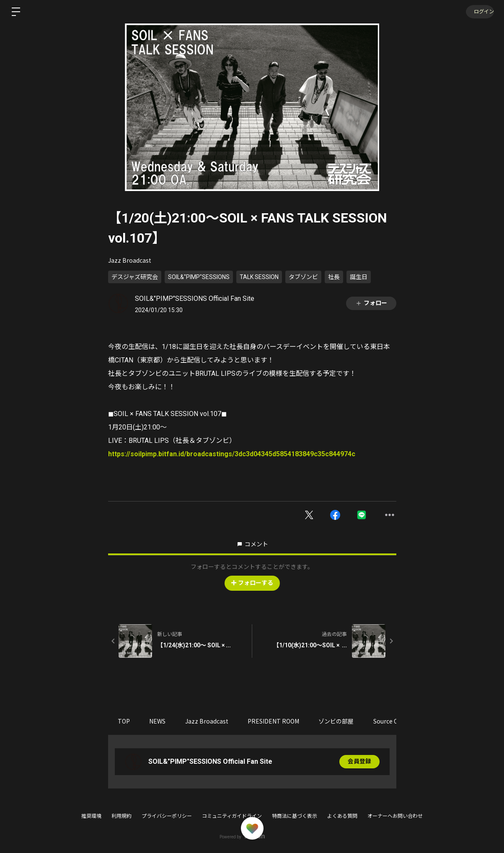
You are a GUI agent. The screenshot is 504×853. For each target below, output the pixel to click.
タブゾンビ (303, 277)
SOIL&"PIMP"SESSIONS (199, 277)
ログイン (479, 12)
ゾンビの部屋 (343, 721)
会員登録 (359, 762)
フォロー (371, 303)
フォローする (252, 583)
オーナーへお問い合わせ (395, 816)
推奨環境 (91, 816)
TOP (125, 721)
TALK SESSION (259, 277)
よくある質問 (342, 816)
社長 (334, 277)
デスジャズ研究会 (135, 277)
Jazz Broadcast (130, 260)
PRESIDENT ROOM (279, 721)
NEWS (160, 721)
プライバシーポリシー (167, 816)
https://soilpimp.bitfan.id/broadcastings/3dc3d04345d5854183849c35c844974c (232, 454)
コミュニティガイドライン (232, 816)
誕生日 (359, 277)
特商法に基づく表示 (295, 816)
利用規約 (121, 816)
